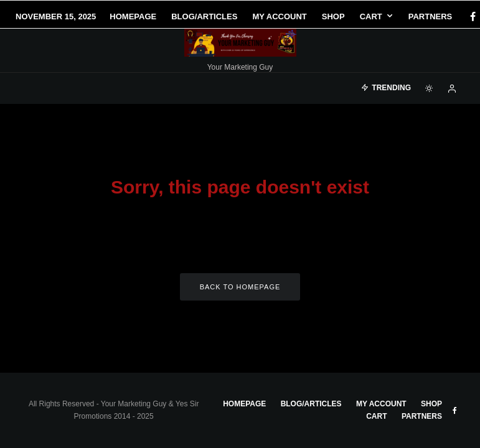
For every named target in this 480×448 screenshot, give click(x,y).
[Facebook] (455, 411)
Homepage (133, 16)
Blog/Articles (204, 16)
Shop (333, 16)
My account (279, 16)
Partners (431, 16)
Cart (371, 16)
